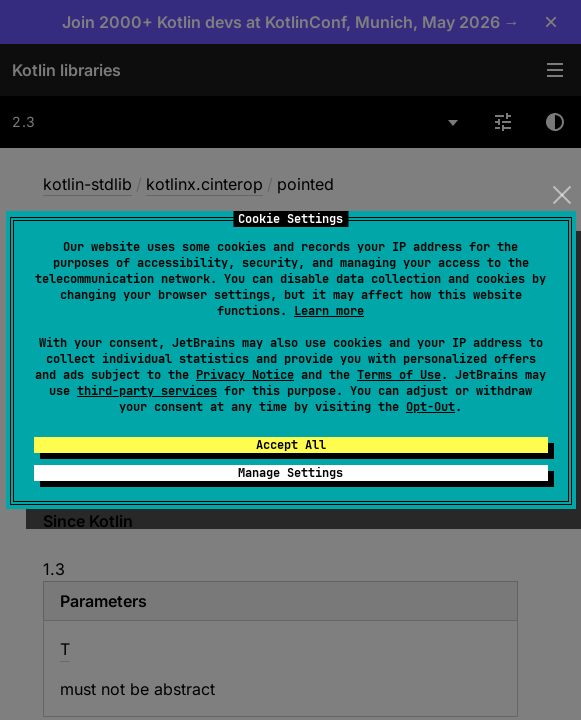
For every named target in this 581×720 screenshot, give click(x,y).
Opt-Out (430, 407)
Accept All (291, 445)
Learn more (329, 311)
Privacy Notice (245, 375)
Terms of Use (399, 375)
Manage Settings (290, 473)
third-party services (147, 391)
